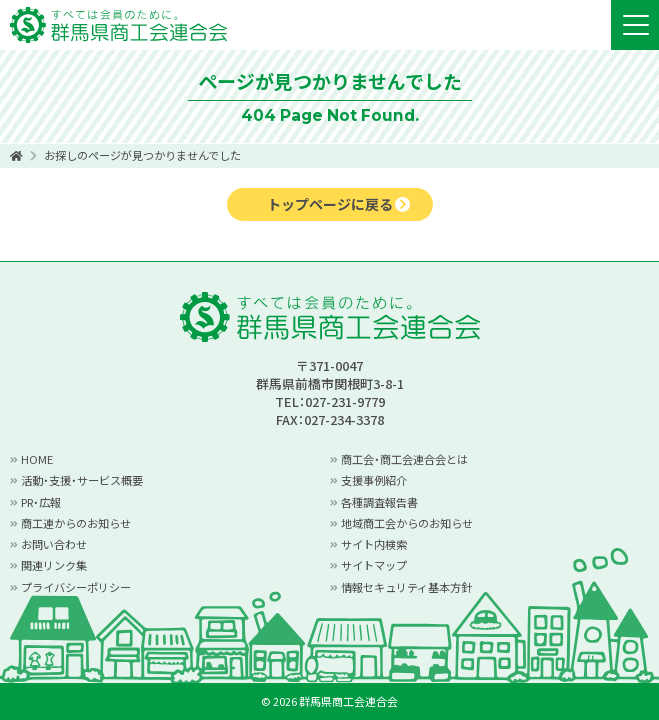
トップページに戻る (330, 204)
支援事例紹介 (374, 480)
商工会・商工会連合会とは (404, 459)
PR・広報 (41, 502)
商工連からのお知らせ (76, 523)
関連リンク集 (54, 565)
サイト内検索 (374, 544)
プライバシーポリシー (76, 587)
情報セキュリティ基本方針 (406, 587)
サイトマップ (374, 565)
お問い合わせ (54, 544)
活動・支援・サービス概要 (82, 480)
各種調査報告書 (379, 502)
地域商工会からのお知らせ (407, 523)
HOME (37, 459)
